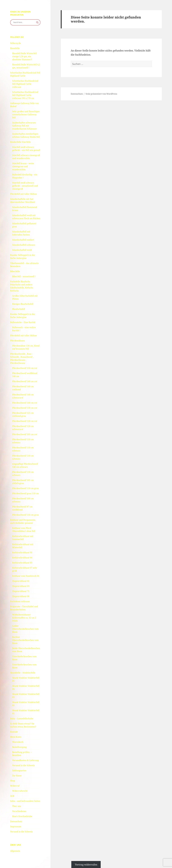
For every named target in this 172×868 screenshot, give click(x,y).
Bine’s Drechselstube (22, 816)
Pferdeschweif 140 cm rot (25, 381)
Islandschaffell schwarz (24, 245)
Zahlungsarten (19, 770)
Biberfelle (15, 271)
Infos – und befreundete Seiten (25, 801)
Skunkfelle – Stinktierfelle (23, 673)
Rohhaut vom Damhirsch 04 (26, 576)
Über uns (17, 806)
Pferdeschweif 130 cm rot (25, 408)
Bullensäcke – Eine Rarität (23, 322)
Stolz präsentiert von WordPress (101, 94)
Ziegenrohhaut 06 (21, 596)
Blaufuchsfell (19, 309)
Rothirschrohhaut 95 (22, 552)
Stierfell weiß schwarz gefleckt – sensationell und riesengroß (25, 186)
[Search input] (24, 22)
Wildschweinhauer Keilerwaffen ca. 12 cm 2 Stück (24, 618)
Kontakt (14, 732)
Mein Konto (16, 737)
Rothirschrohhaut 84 (22, 558)
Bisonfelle (15, 48)
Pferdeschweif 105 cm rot (25, 434)
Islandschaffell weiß (22, 250)
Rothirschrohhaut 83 (22, 563)
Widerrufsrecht (20, 791)
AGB (12, 796)
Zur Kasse (17, 776)
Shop (13, 781)
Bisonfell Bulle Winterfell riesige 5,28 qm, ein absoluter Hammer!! (24, 56)
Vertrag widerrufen (86, 864)
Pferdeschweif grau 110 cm (25, 493)
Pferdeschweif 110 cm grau (25, 488)
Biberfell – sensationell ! (24, 276)
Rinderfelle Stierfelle (20, 142)
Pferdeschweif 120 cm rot (25, 421)
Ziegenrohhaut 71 (21, 591)
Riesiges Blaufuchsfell (23, 304)
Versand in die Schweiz (23, 765)
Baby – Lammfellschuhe (22, 719)
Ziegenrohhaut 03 (21, 586)
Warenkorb (18, 742)
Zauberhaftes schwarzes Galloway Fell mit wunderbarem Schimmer (25, 126)
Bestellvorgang (19, 747)
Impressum (16, 826)
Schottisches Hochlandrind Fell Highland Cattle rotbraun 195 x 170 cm (25, 95)
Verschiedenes (19, 811)
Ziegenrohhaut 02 (21, 581)
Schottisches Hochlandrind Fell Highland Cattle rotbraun (25, 84)
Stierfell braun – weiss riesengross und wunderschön (23, 166)
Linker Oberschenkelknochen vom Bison (25, 629)
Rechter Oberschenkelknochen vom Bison (25, 640)
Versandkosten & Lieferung (25, 760)
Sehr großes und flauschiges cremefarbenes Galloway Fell (26, 114)
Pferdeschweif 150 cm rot (25, 368)
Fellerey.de (16, 43)
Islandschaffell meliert (23, 240)
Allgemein (15, 851)
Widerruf (15, 786)
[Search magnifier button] (37, 22)
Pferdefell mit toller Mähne (24, 194)
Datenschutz (16, 821)
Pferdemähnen (17, 341)
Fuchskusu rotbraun (20, 601)
